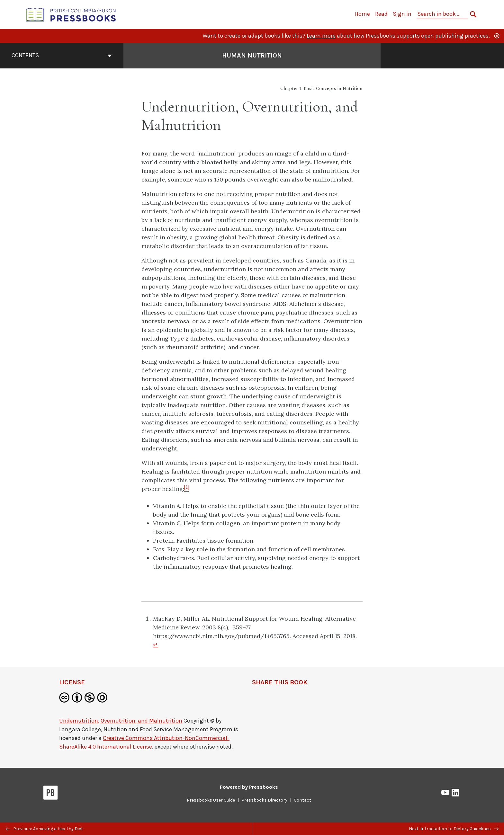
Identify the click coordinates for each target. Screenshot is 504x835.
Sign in (402, 14)
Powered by (249, 787)
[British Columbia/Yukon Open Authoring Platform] (71, 14)
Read (381, 14)
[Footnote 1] (187, 489)
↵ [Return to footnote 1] (155, 645)
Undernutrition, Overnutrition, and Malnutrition (121, 721)
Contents (62, 55)
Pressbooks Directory (264, 800)
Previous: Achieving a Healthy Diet (44, 829)
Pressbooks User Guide (211, 800)
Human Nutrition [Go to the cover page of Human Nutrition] (252, 55)
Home (362, 14)
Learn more (321, 36)
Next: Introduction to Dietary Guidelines (454, 829)
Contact (302, 800)
